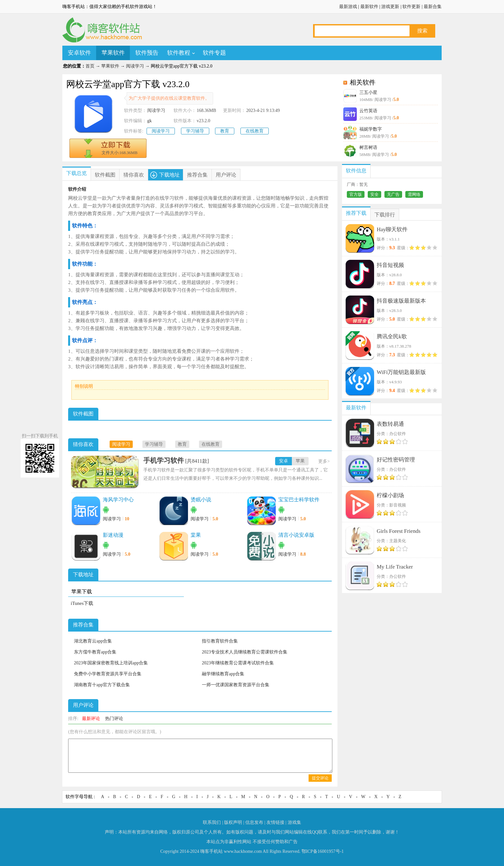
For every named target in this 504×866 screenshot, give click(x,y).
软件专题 (214, 53)
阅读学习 (135, 66)
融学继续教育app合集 (223, 674)
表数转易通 (390, 424)
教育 (225, 131)
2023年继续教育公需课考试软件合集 (238, 663)
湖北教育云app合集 (93, 641)
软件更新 (411, 7)
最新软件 (369, 7)
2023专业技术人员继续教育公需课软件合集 (245, 652)
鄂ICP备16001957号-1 (323, 851)
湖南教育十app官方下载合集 (102, 685)
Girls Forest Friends (399, 531)
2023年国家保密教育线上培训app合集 (111, 663)
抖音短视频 (390, 265)
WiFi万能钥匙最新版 (401, 372)
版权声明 (233, 822)
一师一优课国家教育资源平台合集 (236, 685)
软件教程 (179, 53)
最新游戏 (348, 7)
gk (149, 121)
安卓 (283, 461)
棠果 (196, 535)
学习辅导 (195, 131)
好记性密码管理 (396, 460)
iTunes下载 (82, 603)
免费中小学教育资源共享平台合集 (108, 674)
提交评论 (320, 778)
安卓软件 (79, 53)
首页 (90, 66)
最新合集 (433, 7)
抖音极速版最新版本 (401, 301)
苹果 (300, 461)
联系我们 (212, 822)
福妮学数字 (371, 129)
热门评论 (114, 719)
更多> (324, 461)
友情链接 (275, 822)
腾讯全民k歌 (392, 337)
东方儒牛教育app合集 (95, 652)
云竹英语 (368, 111)
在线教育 (255, 131)
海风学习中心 (118, 500)
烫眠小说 (201, 500)
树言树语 (368, 147)
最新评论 (91, 719)
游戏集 (294, 822)
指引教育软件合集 (220, 641)
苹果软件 (113, 53)
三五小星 (368, 92)
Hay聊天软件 (392, 229)
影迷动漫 (113, 535)
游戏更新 (390, 7)
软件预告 (147, 53)
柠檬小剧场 (390, 495)
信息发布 (254, 822)
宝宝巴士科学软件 (299, 500)
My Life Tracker (395, 567)
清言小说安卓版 (296, 535)
